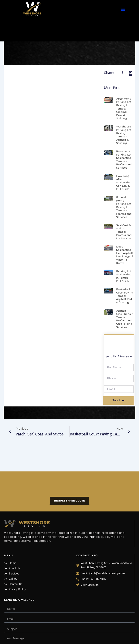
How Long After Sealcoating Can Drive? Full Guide (124, 183)
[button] (123, 9)
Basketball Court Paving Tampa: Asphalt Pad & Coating (125, 296)
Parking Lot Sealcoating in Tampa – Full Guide (124, 276)
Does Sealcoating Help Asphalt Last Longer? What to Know (125, 255)
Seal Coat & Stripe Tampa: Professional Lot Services (124, 232)
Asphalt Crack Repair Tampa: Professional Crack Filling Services (124, 319)
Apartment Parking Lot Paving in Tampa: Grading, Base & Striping (124, 109)
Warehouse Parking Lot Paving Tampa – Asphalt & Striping (124, 135)
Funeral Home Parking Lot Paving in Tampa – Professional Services (124, 207)
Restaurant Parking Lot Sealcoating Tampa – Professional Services (124, 160)
